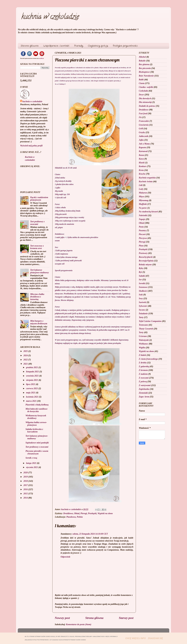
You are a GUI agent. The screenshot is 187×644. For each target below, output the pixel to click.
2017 (26, 485)
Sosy (141, 298)
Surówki (143, 302)
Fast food (143, 114)
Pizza (141, 246)
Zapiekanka (144, 389)
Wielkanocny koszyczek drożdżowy (36, 417)
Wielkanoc (143, 344)
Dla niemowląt (145, 102)
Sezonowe (143, 287)
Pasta (141, 227)
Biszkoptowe (144, 72)
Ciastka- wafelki (146, 87)
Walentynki (144, 340)
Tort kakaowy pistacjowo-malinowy (39, 271)
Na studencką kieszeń (148, 212)
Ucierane (143, 336)
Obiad (77, 513)
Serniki (142, 283)
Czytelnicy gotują (98, 46)
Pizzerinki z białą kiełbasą (37, 405)
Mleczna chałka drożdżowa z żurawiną (37, 297)
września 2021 (33, 376)
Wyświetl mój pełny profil (31, 146)
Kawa (141, 159)
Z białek (142, 355)
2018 (26, 481)
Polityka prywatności (125, 46)
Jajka (141, 140)
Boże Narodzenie (146, 76)
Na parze (143, 208)
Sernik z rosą (31, 458)
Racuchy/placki (146, 257)
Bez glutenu (144, 64)
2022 (26, 360)
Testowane (143, 325)
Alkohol (142, 57)
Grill (141, 129)
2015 (26, 494)
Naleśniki (143, 215)
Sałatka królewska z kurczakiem (34, 430)
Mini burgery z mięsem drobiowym (39, 322)
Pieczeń (142, 234)
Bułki (141, 80)
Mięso (142, 197)
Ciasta (142, 83)
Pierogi (84, 513)
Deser (141, 95)
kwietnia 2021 (32, 397)
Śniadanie (143, 314)
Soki (141, 295)
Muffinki (143, 204)
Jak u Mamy (144, 144)
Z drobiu (143, 363)
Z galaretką (144, 366)
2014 (26, 498)
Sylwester (143, 306)
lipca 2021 (31, 384)
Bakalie (142, 61)
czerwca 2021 (32, 388)
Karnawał (143, 151)
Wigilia (142, 348)
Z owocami (144, 378)
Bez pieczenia (145, 68)
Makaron (143, 193)
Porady (79, 46)
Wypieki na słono (105, 513)
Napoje (142, 219)
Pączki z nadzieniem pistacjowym (39, 199)
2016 (26, 489)
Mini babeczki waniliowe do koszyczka (36, 410)
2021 (26, 364)
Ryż (140, 272)
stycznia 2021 (32, 467)
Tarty (141, 317)
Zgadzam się (155, 638)
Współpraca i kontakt (56, 46)
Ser (140, 280)
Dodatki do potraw (147, 106)
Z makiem (143, 374)
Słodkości (143, 291)
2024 (26, 355)
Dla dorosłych (145, 98)
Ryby (141, 268)
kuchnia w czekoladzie (50, 17)
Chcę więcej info (136, 638)
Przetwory (143, 253)
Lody (141, 189)
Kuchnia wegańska (147, 178)
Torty (141, 332)
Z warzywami (145, 385)
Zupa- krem (144, 397)
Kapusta (142, 147)
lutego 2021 (31, 463)
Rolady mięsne (145, 265)
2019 (26, 477)
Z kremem (143, 370)
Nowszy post (62, 618)
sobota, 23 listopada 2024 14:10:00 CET (90, 534)
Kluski (142, 163)
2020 (26, 473)
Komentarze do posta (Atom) (79, 624)
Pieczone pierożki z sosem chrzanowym (37, 452)
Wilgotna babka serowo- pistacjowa (36, 424)
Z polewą (143, 382)
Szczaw (142, 310)
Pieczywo (143, 238)
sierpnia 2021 (32, 380)
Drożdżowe (68, 513)
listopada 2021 (33, 372)
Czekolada (143, 91)
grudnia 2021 (32, 367)
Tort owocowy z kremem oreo (37, 247)
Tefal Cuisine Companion (150, 321)
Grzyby (142, 132)
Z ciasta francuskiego (148, 359)
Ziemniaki (143, 393)
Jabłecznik (144, 136)
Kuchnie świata (146, 181)
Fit (140, 117)
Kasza (141, 155)
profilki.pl (41, 58)
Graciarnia (144, 125)
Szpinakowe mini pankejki (37, 443)
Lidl (141, 185)
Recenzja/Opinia (146, 261)
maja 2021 (31, 393)
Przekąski (92, 513)
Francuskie (144, 121)
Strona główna (30, 46)
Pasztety (142, 230)
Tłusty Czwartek (146, 329)
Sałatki (142, 276)
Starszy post (126, 618)
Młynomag (144, 200)
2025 (26, 351)
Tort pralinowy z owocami (37, 223)
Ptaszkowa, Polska (75, 517)
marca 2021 (31, 401)
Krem (141, 170)
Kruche (142, 174)
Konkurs (143, 166)
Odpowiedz (65, 557)
